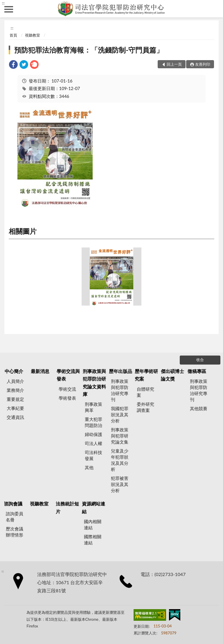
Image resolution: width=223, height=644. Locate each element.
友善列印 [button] (203, 64)
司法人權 (93, 443)
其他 (89, 467)
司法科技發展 (93, 455)
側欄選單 (9, 9)
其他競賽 (199, 408)
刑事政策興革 (93, 407)
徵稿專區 (197, 371)
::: (3, 3)
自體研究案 (145, 392)
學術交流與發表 (68, 375)
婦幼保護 (93, 434)
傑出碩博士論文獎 (172, 375)
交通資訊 (15, 417)
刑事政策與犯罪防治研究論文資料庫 (94, 383)
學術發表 (67, 398)
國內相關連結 (93, 524)
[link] (13, 65)
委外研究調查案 (145, 407)
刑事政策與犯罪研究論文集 (120, 436)
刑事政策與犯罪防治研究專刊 (120, 390)
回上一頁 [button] (174, 64)
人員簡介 (15, 381)
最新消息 (40, 371)
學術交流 (67, 389)
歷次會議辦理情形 (15, 532)
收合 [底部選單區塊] (200, 360)
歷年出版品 (121, 371)
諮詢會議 (13, 504)
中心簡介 (14, 371)
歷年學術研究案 (146, 375)
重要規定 (15, 399)
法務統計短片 (67, 507)
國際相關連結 (93, 540)
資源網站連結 (93, 507)
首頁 (13, 35)
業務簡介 (15, 390)
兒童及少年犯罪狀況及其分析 (120, 460)
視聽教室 (33, 35)
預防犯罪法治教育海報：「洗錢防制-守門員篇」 (89, 50)
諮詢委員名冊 (15, 517)
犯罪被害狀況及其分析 (120, 484)
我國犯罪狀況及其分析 (120, 415)
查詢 (214, 9)
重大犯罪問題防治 (93, 422)
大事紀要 (15, 408)
